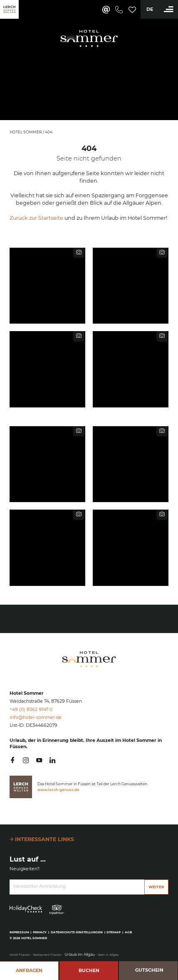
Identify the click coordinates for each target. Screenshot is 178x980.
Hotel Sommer (26, 132)
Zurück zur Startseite (36, 218)
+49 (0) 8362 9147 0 (31, 710)
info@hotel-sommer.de (36, 717)
